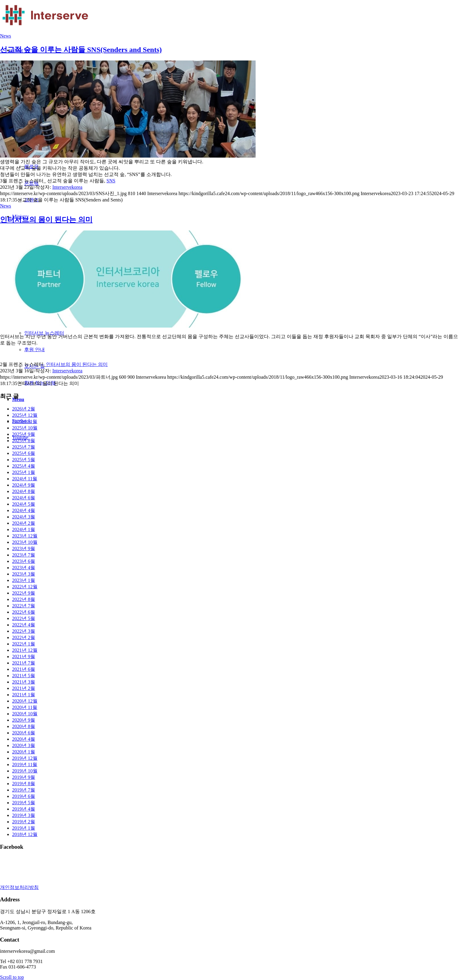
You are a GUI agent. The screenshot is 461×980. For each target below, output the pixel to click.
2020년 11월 (25, 707)
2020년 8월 (24, 726)
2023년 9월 (24, 549)
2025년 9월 (24, 434)
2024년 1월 (24, 529)
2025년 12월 (25, 415)
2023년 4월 (24, 568)
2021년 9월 (24, 657)
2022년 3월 (24, 631)
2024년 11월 (25, 479)
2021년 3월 (24, 682)
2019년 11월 (25, 764)
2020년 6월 (24, 733)
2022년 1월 (24, 644)
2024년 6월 (24, 498)
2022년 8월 (24, 599)
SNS (111, 181)
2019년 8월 (24, 784)
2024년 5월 (24, 504)
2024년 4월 (24, 510)
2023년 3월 (24, 574)
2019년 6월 (24, 796)
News (5, 36)
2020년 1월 (24, 752)
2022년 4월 (24, 625)
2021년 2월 (24, 688)
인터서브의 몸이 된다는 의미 (46, 220)
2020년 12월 (25, 701)
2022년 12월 (25, 587)
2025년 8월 (24, 441)
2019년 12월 (25, 758)
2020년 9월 (24, 720)
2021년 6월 (24, 669)
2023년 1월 (24, 580)
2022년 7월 (24, 606)
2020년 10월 (25, 714)
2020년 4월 (24, 739)
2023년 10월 (25, 542)
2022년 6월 (24, 612)
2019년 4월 (24, 809)
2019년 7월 (24, 790)
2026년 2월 (24, 409)
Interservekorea (67, 187)
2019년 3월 (24, 815)
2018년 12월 (25, 834)
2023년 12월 (25, 536)
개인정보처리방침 (19, 887)
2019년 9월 (24, 777)
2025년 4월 (24, 466)
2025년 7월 (24, 447)
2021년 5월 (24, 676)
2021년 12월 (25, 650)
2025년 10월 (25, 428)
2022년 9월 (24, 593)
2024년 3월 (24, 517)
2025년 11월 (25, 421)
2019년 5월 (24, 803)
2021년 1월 (24, 695)
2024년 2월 (24, 523)
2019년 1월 (24, 828)
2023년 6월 (24, 561)
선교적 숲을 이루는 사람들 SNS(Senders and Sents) (81, 50)
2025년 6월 (24, 453)
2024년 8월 (24, 491)
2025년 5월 (24, 460)
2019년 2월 (24, 822)
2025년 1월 (24, 472)
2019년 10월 (25, 771)
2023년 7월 (24, 555)
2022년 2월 (24, 637)
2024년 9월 (24, 485)
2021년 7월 (24, 663)
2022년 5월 (24, 618)
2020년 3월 (24, 745)
